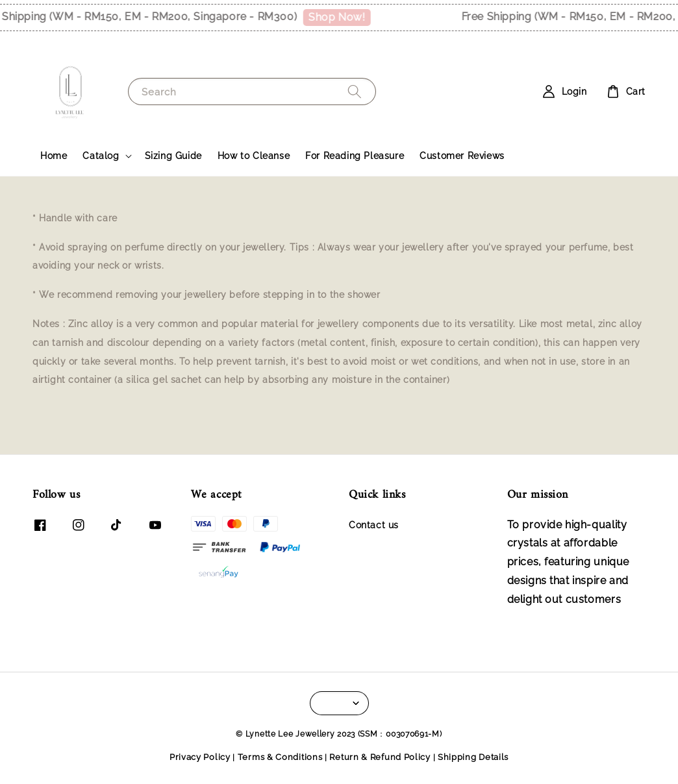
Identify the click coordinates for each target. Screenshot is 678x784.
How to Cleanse (254, 156)
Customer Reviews (462, 156)
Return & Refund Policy (380, 757)
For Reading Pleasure (355, 156)
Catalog (101, 156)
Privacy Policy (200, 757)
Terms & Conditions (280, 757)
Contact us (374, 525)
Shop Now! (340, 17)
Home (54, 156)
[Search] (355, 91)
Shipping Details (473, 757)
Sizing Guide (173, 156)
